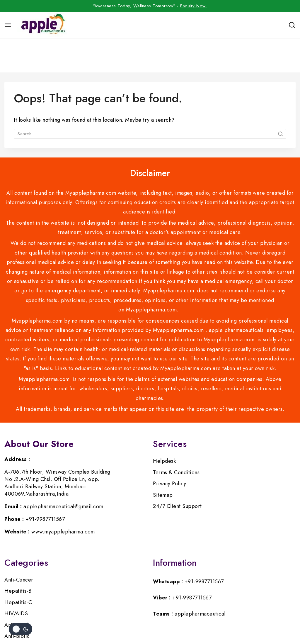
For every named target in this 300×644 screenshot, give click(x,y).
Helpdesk (164, 427)
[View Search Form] (292, 25)
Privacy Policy (169, 450)
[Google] (178, 617)
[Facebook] (122, 617)
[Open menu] (8, 25)
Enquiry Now (194, 6)
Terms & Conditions (176, 438)
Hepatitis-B (18, 557)
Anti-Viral (16, 591)
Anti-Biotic (17, 602)
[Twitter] (136, 617)
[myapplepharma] (42, 25)
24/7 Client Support (177, 472)
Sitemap (163, 461)
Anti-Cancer (19, 546)
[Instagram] (150, 617)
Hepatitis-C (18, 568)
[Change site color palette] (21, 629)
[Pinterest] (164, 617)
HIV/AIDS (16, 579)
